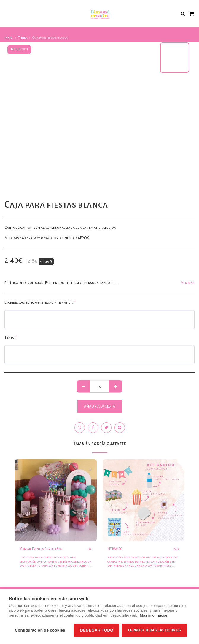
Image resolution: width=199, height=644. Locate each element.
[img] (56, 500)
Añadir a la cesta (100, 406)
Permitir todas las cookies (155, 630)
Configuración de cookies (40, 630)
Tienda (23, 38)
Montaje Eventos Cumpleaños (41, 549)
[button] (7, 13)
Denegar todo (97, 630)
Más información (154, 615)
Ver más (188, 283)
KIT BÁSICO (115, 549)
